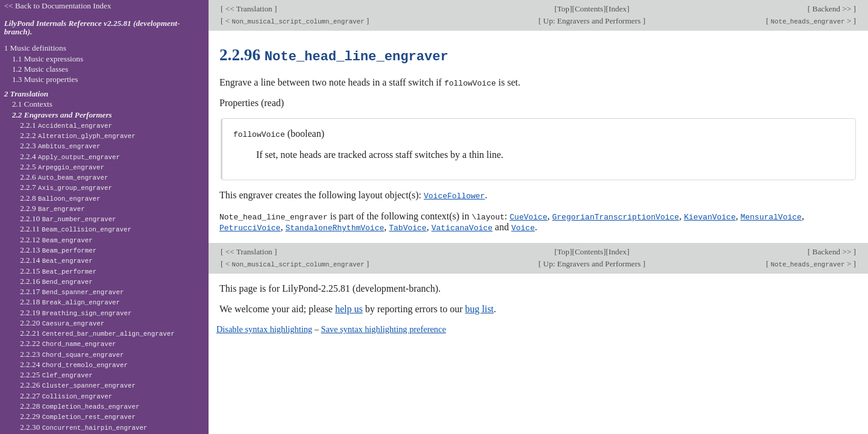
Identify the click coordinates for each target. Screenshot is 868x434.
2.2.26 (78, 385)
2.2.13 (58, 250)
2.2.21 (97, 333)
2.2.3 (60, 146)
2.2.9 (52, 208)
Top (563, 9)
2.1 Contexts (32, 104)
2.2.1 (66, 125)
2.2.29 (78, 416)
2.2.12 (56, 240)
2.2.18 (70, 302)
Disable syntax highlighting (264, 327)
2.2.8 (60, 198)
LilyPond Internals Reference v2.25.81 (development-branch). (92, 28)
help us (349, 307)
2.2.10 (68, 219)
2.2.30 (83, 427)
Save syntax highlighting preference (383, 327)
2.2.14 (56, 260)
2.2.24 (74, 364)
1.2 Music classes (40, 69)
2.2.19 (76, 313)
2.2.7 (66, 187)
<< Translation (249, 9)
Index (617, 9)
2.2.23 (72, 354)
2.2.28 (80, 406)
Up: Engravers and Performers (592, 21)
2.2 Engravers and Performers (62, 115)
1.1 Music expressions (48, 59)
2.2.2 (78, 135)
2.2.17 (72, 291)
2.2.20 (62, 323)
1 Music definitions (35, 48)
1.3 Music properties (45, 79)
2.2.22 (68, 343)
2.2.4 (70, 156)
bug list (479, 307)
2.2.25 (56, 375)
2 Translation (27, 94)
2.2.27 (66, 396)
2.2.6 (64, 177)
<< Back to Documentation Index (58, 6)
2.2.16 (56, 281)
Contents (589, 9)
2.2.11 (76, 229)
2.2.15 (58, 271)
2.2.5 (62, 167)
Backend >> (832, 9)
